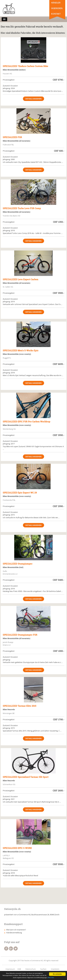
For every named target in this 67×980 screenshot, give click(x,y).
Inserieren (57, 8)
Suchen (43, 969)
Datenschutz (31, 969)
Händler (56, 3)
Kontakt (56, 14)
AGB (19, 969)
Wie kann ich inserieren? (16, 930)
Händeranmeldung (14, 933)
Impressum (10, 969)
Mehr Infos (51, 978)
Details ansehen (33, 99)
